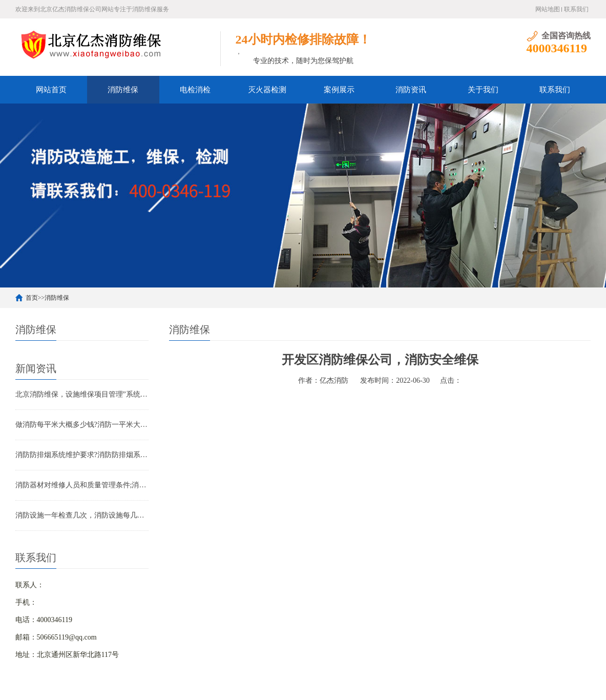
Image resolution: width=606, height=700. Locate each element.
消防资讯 (411, 90)
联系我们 (576, 9)
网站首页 (51, 90)
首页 (32, 298)
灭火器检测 (267, 90)
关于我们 (483, 90)
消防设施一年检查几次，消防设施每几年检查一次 (82, 515)
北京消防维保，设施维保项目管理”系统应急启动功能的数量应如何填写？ (82, 394)
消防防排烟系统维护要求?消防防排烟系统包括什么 (82, 455)
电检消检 (195, 90)
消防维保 (123, 90)
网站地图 (548, 9)
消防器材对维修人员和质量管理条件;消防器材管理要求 (82, 485)
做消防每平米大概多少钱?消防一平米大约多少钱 (82, 425)
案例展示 (339, 90)
